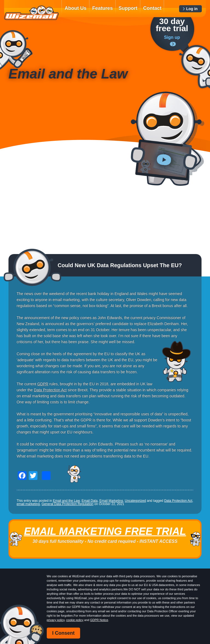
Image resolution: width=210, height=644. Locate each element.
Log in (192, 9)
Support (128, 8)
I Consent (63, 633)
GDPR (43, 384)
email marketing (28, 504)
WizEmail (31, 13)
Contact (152, 8)
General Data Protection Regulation (67, 504)
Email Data (90, 501)
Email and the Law (66, 501)
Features (102, 8)
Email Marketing (111, 501)
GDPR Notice (99, 620)
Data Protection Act (50, 390)
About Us (75, 8)
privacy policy (56, 620)
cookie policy (75, 620)
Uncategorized (135, 501)
